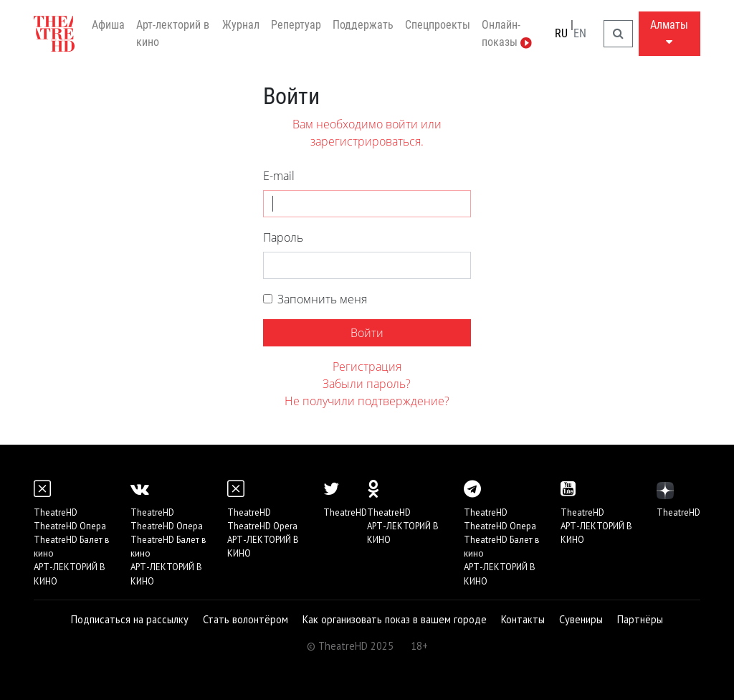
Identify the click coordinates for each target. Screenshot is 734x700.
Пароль (283, 237)
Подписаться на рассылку (130, 619)
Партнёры (640, 619)
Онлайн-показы (507, 33)
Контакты (523, 619)
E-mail (279, 176)
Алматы (669, 33)
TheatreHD (56, 512)
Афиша (108, 25)
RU (561, 33)
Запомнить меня (322, 299)
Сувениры (581, 619)
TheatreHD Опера (70, 526)
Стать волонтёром (246, 619)
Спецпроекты (438, 25)
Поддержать (363, 25)
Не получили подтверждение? (367, 401)
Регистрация (367, 366)
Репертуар (296, 25)
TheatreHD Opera (262, 526)
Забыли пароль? (367, 384)
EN (580, 33)
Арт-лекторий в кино (173, 33)
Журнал (241, 25)
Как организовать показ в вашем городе (395, 619)
